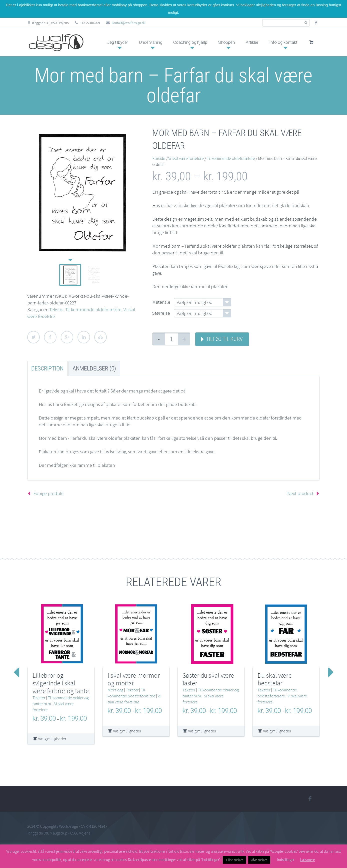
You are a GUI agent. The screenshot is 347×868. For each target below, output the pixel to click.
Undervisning (151, 42)
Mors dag (115, 690)
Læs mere (307, 860)
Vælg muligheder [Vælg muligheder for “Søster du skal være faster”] (202, 731)
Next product (300, 493)
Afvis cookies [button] (259, 860)
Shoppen (226, 42)
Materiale (161, 302)
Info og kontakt (283, 42)
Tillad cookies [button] (234, 860)
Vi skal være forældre (186, 158)
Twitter (33, 337)
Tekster (56, 309)
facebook (316, 23)
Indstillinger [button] (286, 860)
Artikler (252, 42)
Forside (159, 158)
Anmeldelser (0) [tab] (94, 368)
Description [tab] (47, 368)
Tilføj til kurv (224, 339)
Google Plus (67, 337)
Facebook (50, 337)
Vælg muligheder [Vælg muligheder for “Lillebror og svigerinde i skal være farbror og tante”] (52, 739)
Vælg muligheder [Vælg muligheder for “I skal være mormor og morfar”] (127, 731)
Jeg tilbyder (118, 42)
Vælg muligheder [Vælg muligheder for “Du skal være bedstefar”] (277, 731)
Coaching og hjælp (190, 42)
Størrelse (161, 313)
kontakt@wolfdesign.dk (128, 23)
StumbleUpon (100, 337)
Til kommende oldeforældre (93, 309)
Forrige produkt (49, 493)
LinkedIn (84, 337)
